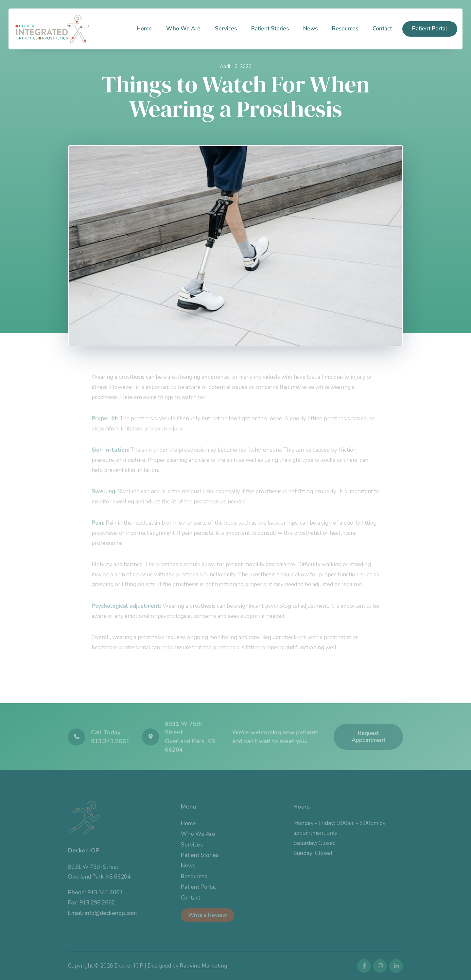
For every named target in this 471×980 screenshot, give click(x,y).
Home (144, 29)
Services (226, 29)
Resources (345, 29)
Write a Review (208, 915)
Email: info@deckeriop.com (102, 913)
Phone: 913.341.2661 (95, 892)
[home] (52, 29)
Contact (382, 29)
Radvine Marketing (204, 966)
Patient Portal (430, 29)
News (310, 29)
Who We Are (183, 29)
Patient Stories (270, 29)
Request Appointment (368, 736)
